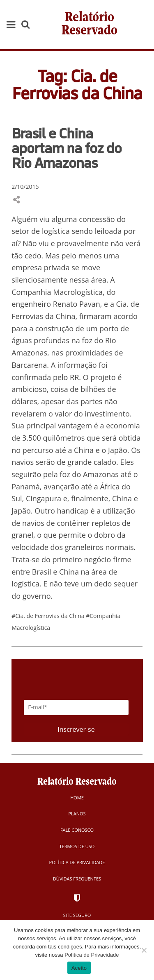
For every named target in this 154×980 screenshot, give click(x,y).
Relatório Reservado (90, 24)
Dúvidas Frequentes (77, 879)
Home (77, 798)
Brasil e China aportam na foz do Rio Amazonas (67, 148)
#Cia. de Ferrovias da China (49, 616)
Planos (77, 814)
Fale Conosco (77, 830)
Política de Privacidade (77, 862)
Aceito (79, 968)
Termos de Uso (77, 846)
